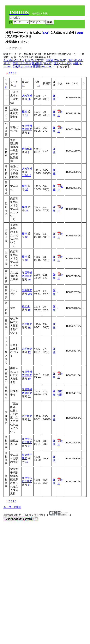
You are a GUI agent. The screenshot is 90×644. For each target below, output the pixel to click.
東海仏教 (27, 149)
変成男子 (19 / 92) (42, 63)
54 (29, 446)
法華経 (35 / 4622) (56, 60)
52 (29, 396)
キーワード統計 (12, 507)
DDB (80, 33)
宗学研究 (27, 324)
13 (27, 462)
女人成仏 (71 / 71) (14, 60)
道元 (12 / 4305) (63, 63)
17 (29, 133)
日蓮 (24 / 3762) (22, 63)
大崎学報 (27, 96)
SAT (46, 33)
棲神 (25, 111)
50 (29, 379)
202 (30, 294)
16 (29, 327)
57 (29, 485)
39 (27, 260)
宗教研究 (27, 290)
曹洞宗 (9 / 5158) (43, 67)
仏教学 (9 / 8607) (22, 67)
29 (29, 280)
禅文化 (26, 306)
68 (29, 310)
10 (27, 115)
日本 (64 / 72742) (35, 60)
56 (29, 99)
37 (27, 211)
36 (27, 189)
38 (27, 237)
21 (29, 419)
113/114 (27, 175)
